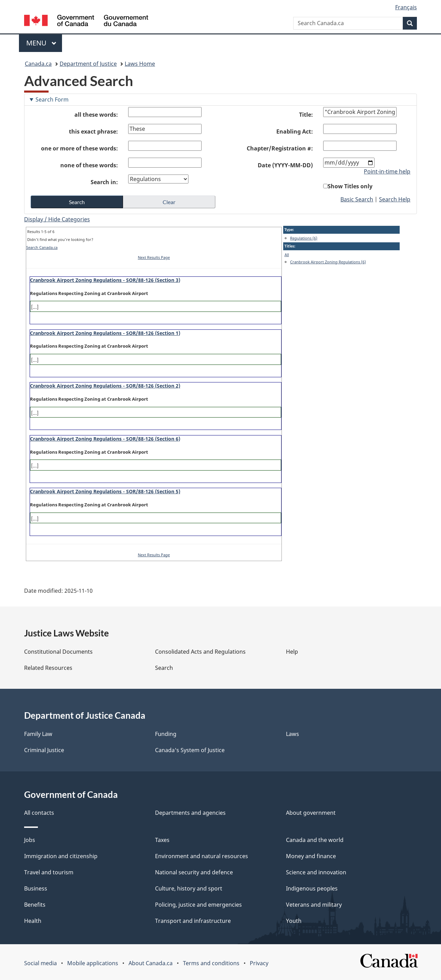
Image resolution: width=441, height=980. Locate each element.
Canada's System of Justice (190, 750)
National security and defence (194, 872)
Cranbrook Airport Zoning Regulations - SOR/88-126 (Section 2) (105, 386)
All (287, 255)
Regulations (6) (304, 238)
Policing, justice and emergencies (198, 905)
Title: (306, 115)
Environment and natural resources (202, 856)
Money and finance (311, 856)
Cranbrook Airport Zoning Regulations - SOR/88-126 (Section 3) (105, 280)
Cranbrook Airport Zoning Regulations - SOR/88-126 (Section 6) (105, 439)
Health (33, 921)
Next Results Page (154, 257)
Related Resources (48, 668)
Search (164, 668)
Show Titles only (350, 186)
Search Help (395, 199)
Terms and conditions (211, 963)
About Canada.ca (151, 963)
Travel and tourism (49, 872)
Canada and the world (315, 840)
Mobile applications (93, 963)
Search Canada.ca (42, 247)
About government (311, 813)
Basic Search (357, 199)
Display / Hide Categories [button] (57, 219)
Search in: (104, 182)
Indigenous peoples (312, 888)
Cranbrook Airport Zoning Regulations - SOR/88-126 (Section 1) (105, 333)
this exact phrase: (93, 131)
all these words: (96, 115)
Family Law (38, 734)
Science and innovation (316, 872)
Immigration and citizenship (61, 856)
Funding (166, 734)
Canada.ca (38, 64)
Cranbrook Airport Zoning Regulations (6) (328, 262)
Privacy (259, 963)
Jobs (30, 840)
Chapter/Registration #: (280, 148)
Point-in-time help (387, 171)
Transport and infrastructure (193, 921)
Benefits (35, 905)
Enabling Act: (295, 131)
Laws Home (140, 64)
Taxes (162, 840)
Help (292, 652)
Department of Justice (88, 64)
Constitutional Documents (58, 652)
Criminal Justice (44, 750)
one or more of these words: (79, 148)
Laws (293, 734)
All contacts (39, 813)
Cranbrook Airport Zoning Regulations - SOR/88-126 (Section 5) (105, 491)
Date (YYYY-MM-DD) (285, 165)
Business (36, 888)
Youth (294, 921)
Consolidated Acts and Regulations (200, 652)
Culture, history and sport (189, 888)
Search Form (52, 99)
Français (406, 7)
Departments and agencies (190, 813)
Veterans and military (314, 905)
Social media (40, 963)
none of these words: (89, 165)
